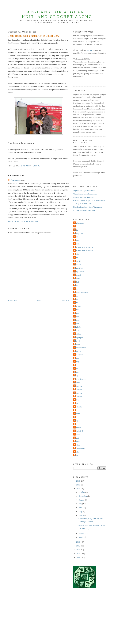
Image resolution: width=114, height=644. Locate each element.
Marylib (77, 344)
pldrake (77, 435)
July (81, 504)
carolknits (78, 407)
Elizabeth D (79, 265)
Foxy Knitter (79, 272)
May (81, 511)
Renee (76, 372)
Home (39, 301)
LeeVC (77, 324)
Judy (76, 303)
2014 (78, 489)
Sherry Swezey (80, 379)
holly (76, 421)
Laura (76, 320)
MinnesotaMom (80, 348)
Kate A (77, 310)
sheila (76, 452)
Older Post (65, 301)
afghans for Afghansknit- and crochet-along (57, 14)
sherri (76, 455)
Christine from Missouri (83, 251)
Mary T (77, 341)
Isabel (76, 282)
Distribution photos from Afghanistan (88, 207)
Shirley (77, 382)
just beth (77, 428)
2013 (78, 542)
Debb (76, 258)
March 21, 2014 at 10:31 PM (23, 222)
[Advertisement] (61, 621)
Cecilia (77, 244)
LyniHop (77, 334)
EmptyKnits (79, 268)
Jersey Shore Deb (81, 292)
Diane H (77, 261)
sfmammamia (79, 448)
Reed (76, 369)
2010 (78, 554)
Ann (76, 226)
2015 (78, 485)
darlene (77, 414)
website (90, 50)
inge (76, 424)
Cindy (76, 254)
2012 (78, 546)
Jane (76, 285)
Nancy (77, 358)
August (82, 500)
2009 (78, 557)
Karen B (77, 306)
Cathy (76, 240)
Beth (76, 230)
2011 (78, 550)
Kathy (76, 313)
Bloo (76, 237)
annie (76, 403)
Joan (76, 296)
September (83, 496)
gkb (76, 417)
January (82, 537)
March (81, 515)
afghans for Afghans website (84, 191)
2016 (78, 481)
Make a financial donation (83, 197)
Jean (76, 289)
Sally (76, 375)
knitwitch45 (79, 431)
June (81, 508)
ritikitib (77, 441)
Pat (75, 365)
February (82, 533)
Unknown (78, 386)
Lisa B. (77, 330)
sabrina (77, 445)
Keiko (76, 317)
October (82, 492)
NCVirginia (79, 355)
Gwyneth (78, 275)
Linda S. (77, 327)
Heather (77, 278)
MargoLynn (79, 337)
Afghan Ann (16, 180)
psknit (76, 438)
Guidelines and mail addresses (85, 194)
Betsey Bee (78, 233)
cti (75, 410)
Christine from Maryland (84, 247)
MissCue (77, 351)
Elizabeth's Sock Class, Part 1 (85, 210)
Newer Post (12, 301)
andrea (77, 400)
